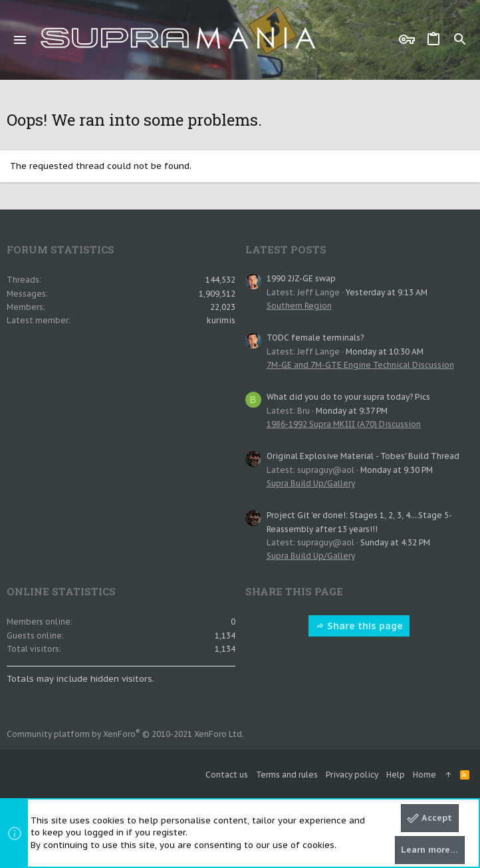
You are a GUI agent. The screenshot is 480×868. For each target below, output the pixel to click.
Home (424, 775)
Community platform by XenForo (125, 734)
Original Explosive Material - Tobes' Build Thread (363, 456)
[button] (20, 40)
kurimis (221, 320)
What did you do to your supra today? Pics (348, 397)
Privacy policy (352, 775)
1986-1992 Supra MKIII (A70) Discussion (344, 424)
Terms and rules (287, 775)
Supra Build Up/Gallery (311, 483)
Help (396, 775)
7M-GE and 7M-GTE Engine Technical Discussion (360, 365)
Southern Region (299, 306)
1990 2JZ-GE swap (301, 278)
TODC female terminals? (315, 338)
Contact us (227, 775)
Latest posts (286, 249)
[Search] (460, 40)
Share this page (359, 626)
